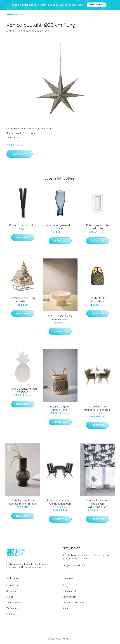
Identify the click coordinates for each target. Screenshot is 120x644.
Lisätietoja (19, 154)
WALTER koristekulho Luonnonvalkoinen (60, 317)
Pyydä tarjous (96, 5)
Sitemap (67, 608)
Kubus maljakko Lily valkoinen (97, 227)
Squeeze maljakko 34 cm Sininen (60, 227)
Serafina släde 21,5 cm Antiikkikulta (23, 300)
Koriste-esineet (47, 129)
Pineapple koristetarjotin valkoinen (23, 390)
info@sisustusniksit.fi (74, 565)
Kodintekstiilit (14, 591)
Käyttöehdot (69, 597)
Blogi (65, 585)
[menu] (110, 14)
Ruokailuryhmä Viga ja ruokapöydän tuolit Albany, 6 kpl (60, 504)
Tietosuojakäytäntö (73, 603)
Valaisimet (12, 614)
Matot (10, 597)
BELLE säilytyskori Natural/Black (60, 408)
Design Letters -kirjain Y (23, 225)
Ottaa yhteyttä (70, 591)
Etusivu (10, 31)
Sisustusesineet (29, 129)
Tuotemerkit (13, 608)
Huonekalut (12, 585)
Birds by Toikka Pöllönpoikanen (97, 300)
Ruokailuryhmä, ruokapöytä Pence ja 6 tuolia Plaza (97, 410)
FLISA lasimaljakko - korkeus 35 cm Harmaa (23, 502)
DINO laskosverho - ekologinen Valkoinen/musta (97, 504)
